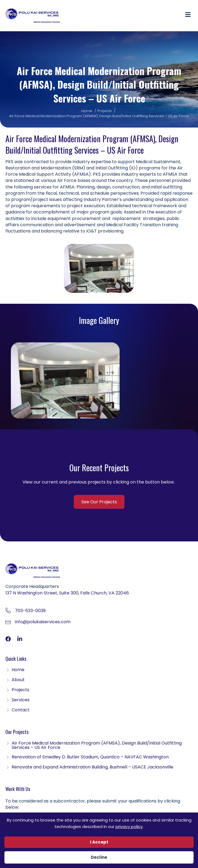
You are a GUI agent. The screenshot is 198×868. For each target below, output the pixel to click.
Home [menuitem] (18, 670)
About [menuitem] (18, 680)
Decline (99, 857)
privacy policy (129, 827)
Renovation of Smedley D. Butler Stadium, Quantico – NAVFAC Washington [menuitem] (90, 757)
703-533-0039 (30, 611)
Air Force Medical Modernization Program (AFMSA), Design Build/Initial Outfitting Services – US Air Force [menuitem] (97, 746)
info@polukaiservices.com (43, 622)
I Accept (99, 842)
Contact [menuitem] (21, 710)
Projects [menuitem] (20, 690)
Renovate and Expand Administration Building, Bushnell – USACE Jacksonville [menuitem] (92, 768)
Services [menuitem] (21, 700)
